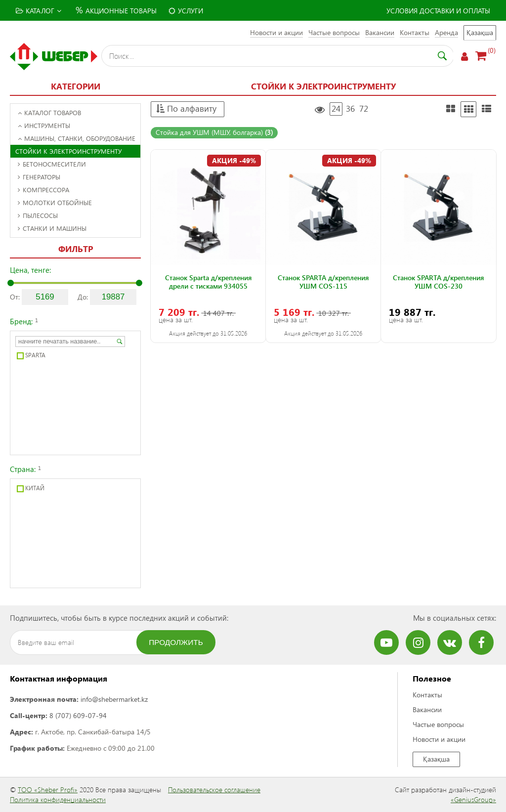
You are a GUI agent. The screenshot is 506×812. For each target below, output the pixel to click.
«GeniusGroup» (473, 799)
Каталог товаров (49, 112)
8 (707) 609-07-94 (78, 715)
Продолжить (176, 642)
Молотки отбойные (55, 202)
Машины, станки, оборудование (77, 138)
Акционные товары (115, 10)
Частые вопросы (334, 32)
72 (364, 108)
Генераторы (39, 177)
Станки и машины (52, 228)
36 (350, 108)
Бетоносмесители (52, 164)
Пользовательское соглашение (214, 790)
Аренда (446, 32)
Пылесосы (38, 215)
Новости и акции (276, 32)
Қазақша (480, 32)
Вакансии (380, 32)
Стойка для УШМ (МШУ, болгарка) (214, 132)
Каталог (39, 11)
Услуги (186, 11)
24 (336, 108)
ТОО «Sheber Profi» (48, 790)
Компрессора (43, 190)
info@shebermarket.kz (114, 699)
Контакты (415, 32)
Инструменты (44, 125)
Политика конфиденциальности (58, 799)
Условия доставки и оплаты (438, 11)
